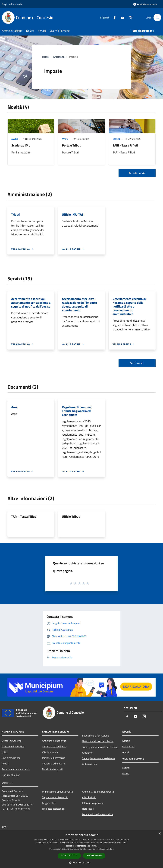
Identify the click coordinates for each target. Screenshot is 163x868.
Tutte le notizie (137, 173)
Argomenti (59, 57)
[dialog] (81, 849)
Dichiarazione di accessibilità (97, 814)
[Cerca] (157, 18)
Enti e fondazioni (11, 758)
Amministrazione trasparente (98, 792)
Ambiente (87, 753)
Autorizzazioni (90, 764)
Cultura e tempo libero (54, 746)
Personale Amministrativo (16, 769)
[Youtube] (121, 17)
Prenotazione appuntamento (57, 792)
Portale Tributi (72, 145)
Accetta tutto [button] (69, 856)
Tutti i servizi (137, 363)
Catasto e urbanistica (53, 763)
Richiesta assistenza (53, 809)
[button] (81, 863)
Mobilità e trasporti (52, 769)
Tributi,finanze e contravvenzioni (100, 747)
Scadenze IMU (21, 145)
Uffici (5, 752)
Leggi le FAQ (49, 803)
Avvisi (15, 139)
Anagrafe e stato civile (54, 741)
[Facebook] (113, 17)
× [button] (159, 834)
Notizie (117, 139)
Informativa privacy (93, 803)
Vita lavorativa (50, 752)
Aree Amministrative (13, 746)
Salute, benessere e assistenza (99, 758)
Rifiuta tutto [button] (94, 855)
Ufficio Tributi (71, 516)
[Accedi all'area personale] (145, 4)
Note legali (88, 809)
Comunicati (128, 746)
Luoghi (126, 768)
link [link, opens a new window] (112, 849)
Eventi (126, 773)
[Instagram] (129, 17)
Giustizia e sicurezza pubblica (98, 741)
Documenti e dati (11, 775)
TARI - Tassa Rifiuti (125, 145)
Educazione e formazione (96, 736)
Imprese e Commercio (54, 758)
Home (45, 57)
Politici (6, 763)
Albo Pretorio (89, 797)
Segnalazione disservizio (55, 797)
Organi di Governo (12, 741)
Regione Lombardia (12, 4)
